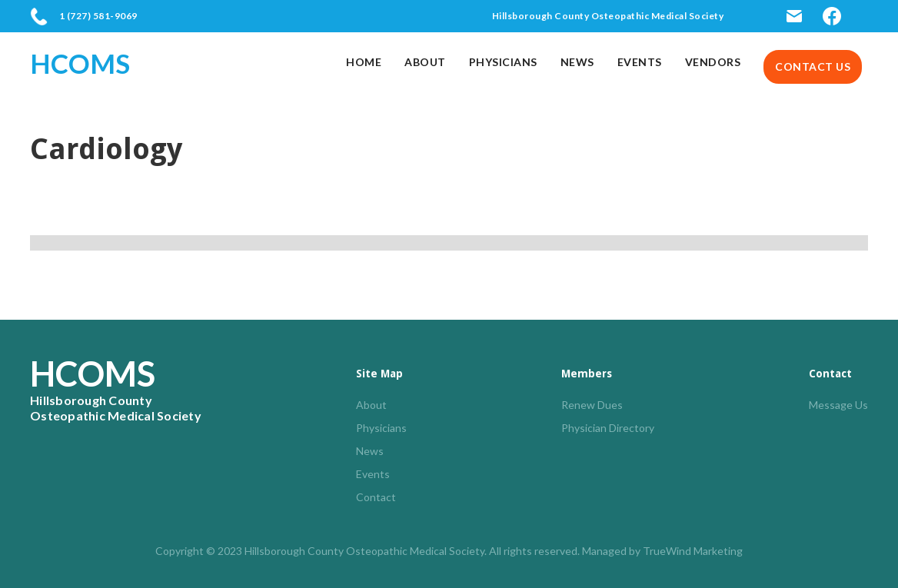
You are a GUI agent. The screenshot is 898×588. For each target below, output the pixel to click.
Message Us (838, 405)
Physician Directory (608, 428)
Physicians (503, 62)
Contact (376, 497)
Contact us (813, 66)
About (425, 62)
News (577, 62)
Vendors (713, 62)
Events (640, 62)
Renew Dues (592, 405)
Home (364, 62)
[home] (88, 63)
